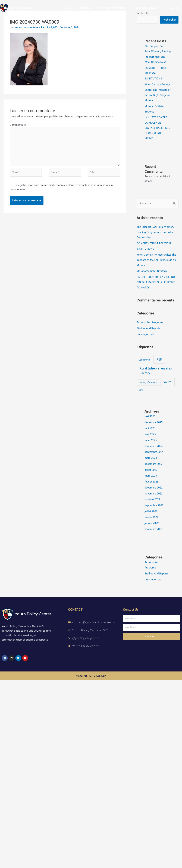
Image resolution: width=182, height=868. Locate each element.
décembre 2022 (153, 488)
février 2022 (151, 517)
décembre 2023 (153, 464)
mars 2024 (151, 458)
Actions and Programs (112, 8)
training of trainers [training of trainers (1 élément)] (148, 382)
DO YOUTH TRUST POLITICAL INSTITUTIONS (155, 73)
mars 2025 (151, 440)
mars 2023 (151, 476)
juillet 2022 (151, 511)
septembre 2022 (154, 505)
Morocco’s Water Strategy (152, 271)
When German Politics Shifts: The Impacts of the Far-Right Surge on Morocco (156, 260)
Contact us (171, 8)
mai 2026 (150, 416)
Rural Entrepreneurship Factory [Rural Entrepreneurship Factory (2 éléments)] (156, 371)
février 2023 (151, 482)
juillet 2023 (151, 470)
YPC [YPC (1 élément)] (141, 390)
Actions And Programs (150, 322)
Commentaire (19, 125)
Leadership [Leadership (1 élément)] (144, 360)
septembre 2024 (154, 452)
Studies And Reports (149, 328)
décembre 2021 (153, 529)
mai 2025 (150, 428)
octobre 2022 (152, 499)
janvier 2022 (152, 523)
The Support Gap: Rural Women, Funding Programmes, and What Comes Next (155, 232)
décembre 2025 (153, 422)
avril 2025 (150, 434)
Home (70, 8)
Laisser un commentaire (24, 27)
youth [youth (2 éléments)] (167, 382)
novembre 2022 (153, 494)
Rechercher (169, 20)
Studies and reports (145, 8)
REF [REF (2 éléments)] (159, 359)
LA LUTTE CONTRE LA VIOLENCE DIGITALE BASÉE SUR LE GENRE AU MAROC (157, 128)
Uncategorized (145, 334)
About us (85, 8)
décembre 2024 (153, 446)
